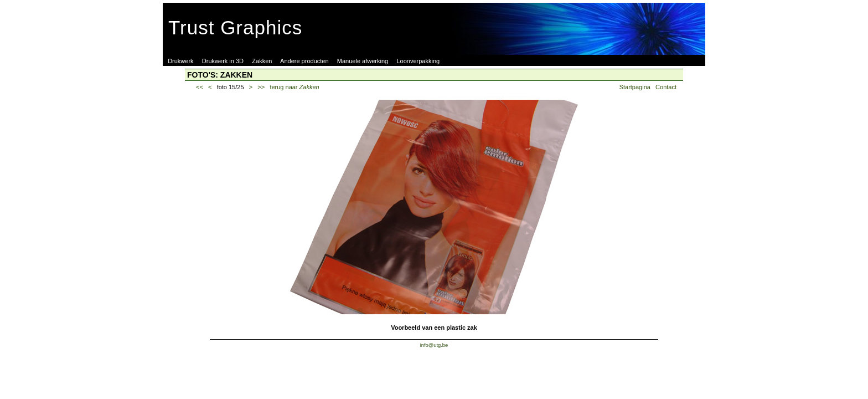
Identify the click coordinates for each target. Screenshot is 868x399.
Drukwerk (180, 61)
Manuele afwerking (363, 61)
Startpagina (635, 87)
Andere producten (304, 61)
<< (200, 87)
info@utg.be (434, 345)
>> (261, 87)
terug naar (294, 87)
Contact (666, 87)
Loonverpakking (418, 61)
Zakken (262, 61)
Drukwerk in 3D (223, 61)
